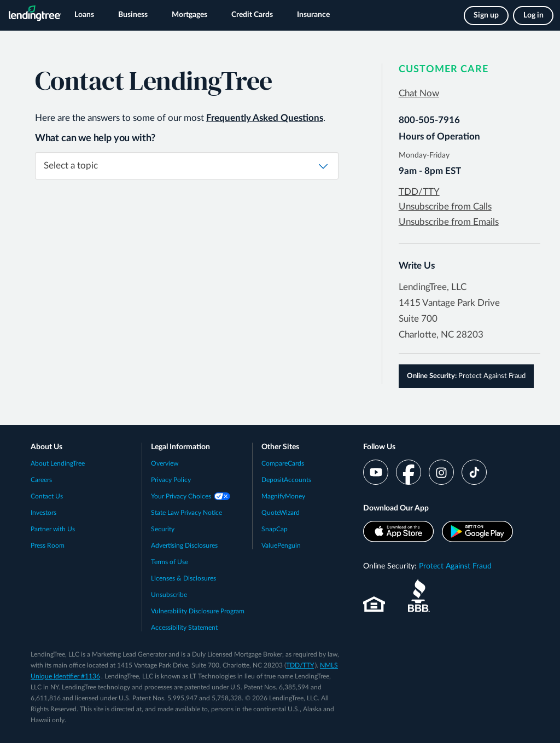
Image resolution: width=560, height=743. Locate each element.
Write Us (417, 266)
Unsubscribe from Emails (449, 222)
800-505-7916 (429, 120)
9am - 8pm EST (430, 171)
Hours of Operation (439, 137)
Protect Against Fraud (466, 376)
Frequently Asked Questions (265, 118)
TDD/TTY (419, 192)
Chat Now (419, 93)
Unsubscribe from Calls (445, 207)
